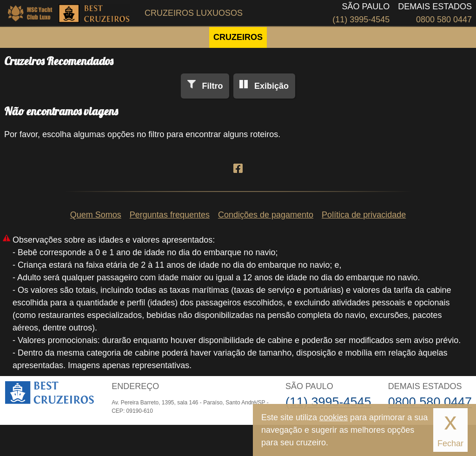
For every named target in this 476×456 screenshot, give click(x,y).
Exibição (271, 86)
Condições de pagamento (266, 215)
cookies (334, 417)
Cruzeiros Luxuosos (194, 13)
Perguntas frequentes (170, 215)
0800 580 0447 (444, 20)
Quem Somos (96, 215)
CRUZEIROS (238, 37)
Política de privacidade (364, 215)
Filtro (212, 86)
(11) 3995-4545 (361, 20)
